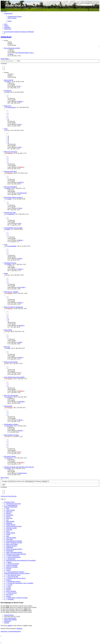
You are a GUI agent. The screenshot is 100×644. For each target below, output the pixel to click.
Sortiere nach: (26, 481)
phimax (20, 101)
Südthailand (6, 37)
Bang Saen (7, 347)
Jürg (20, 223)
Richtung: (42, 481)
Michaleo (10, 153)
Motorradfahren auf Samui (11, 435)
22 (8, 143)
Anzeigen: (9, 481)
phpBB (9, 626)
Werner (20, 303)
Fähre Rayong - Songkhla (11, 292)
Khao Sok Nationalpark (11, 187)
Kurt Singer (22, 287)
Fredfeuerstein (22, 193)
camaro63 (21, 325)
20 (8, 140)
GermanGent (11, 214)
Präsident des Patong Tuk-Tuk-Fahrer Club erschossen (19, 467)
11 (8, 321)
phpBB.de (20, 628)
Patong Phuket (8, 330)
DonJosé (21, 182)
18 (8, 136)
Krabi (6, 245)
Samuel (9, 468)
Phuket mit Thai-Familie (11, 362)
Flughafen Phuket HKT (11, 172)
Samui (6, 129)
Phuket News (8, 106)
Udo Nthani (10, 426)
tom (8, 130)
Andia (20, 208)
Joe (19, 86)
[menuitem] (15, 16)
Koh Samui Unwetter (10, 456)
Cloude (9, 199)
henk (20, 147)
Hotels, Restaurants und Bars (12, 48)
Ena (8, 92)
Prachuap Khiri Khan (10, 213)
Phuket (6, 273)
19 (8, 138)
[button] (4, 70)
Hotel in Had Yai (9, 80)
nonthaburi (9, 397)
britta (9, 348)
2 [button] (4, 68)
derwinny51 (10, 458)
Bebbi (8, 229)
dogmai (9, 82)
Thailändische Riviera (10, 263)
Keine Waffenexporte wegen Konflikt (14, 377)
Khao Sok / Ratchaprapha (11, 395)
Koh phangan (8, 91)
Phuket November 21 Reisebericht (13, 307)
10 (8, 120)
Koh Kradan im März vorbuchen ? (13, 197)
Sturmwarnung (8, 406)
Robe (11, 54)
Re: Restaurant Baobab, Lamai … (25, 53)
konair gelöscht (12, 107)
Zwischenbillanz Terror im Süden (13, 228)
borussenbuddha (12, 246)
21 (8, 141)
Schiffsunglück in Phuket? (11, 424)
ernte (20, 124)
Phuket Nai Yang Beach (11, 152)
